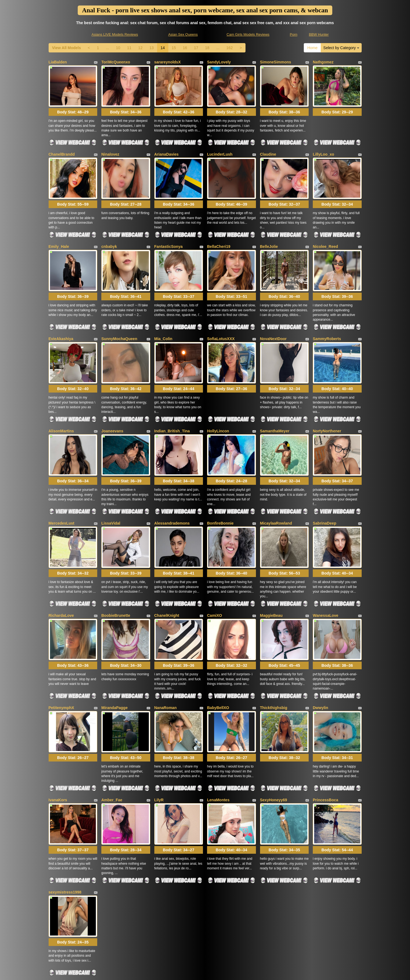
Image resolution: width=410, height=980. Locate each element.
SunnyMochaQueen (119, 322)
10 (118, 48)
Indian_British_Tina (172, 408)
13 (152, 48)
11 (129, 48)
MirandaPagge (115, 668)
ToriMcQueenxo (116, 62)
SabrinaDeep (325, 495)
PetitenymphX (61, 668)
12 (140, 48)
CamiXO (214, 581)
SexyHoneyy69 (274, 755)
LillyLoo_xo (323, 149)
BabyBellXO (218, 668)
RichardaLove (61, 581)
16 (185, 48)
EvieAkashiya (61, 322)
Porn (293, 34)
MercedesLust (62, 495)
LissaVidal (111, 495)
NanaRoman (166, 668)
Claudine (268, 149)
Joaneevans (112, 408)
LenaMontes (218, 755)
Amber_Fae (112, 755)
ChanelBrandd (62, 149)
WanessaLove (326, 581)
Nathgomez (323, 62)
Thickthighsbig (274, 668)
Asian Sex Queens (183, 34)
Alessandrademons (172, 495)
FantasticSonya (168, 235)
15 (174, 48)
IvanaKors (58, 755)
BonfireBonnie (220, 495)
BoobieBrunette (116, 581)
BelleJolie (269, 235)
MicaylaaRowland (276, 495)
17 (196, 48)
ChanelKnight (167, 581)
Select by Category (341, 48)
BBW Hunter (319, 34)
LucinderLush (220, 149)
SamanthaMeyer (275, 408)
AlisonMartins (61, 408)
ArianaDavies (167, 149)
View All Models (67, 48)
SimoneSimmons (276, 62)
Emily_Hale (59, 235)
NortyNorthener (327, 408)
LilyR (159, 755)
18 (207, 48)
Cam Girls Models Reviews (248, 34)
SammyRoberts (327, 322)
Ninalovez (110, 149)
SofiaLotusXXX (221, 322)
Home (312, 48)
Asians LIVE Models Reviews (115, 34)
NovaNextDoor (273, 322)
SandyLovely (219, 62)
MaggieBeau (271, 581)
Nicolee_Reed (325, 235)
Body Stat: (73, 107)
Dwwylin (320, 668)
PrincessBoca (326, 755)
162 (229, 48)
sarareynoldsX (168, 62)
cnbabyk (109, 235)
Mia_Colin (163, 322)
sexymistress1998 (65, 841)
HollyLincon (218, 408)
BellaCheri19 (219, 235)
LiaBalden (58, 62)
